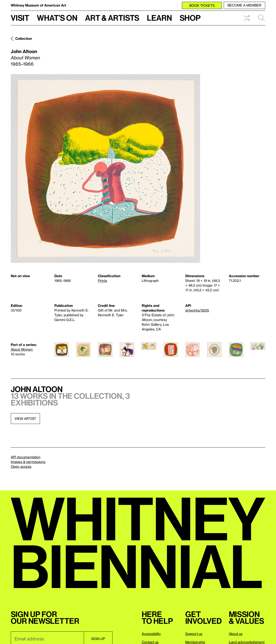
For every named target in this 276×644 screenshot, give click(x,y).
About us (236, 634)
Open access (21, 466)
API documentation (26, 457)
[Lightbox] (105, 168)
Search (261, 18)
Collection (24, 38)
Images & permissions (28, 462)
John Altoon (24, 51)
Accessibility (151, 634)
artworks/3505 (197, 310)
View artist (25, 419)
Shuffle (247, 18)
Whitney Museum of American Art (39, 5)
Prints (103, 281)
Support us (194, 634)
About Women (22, 349)
